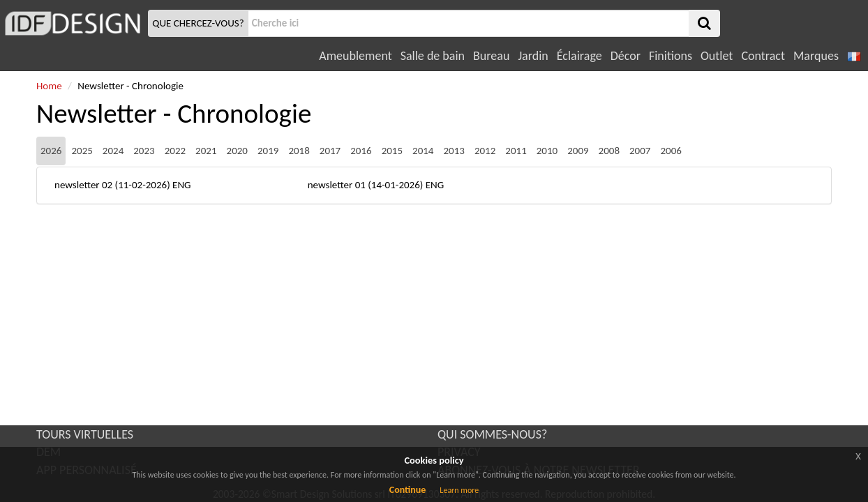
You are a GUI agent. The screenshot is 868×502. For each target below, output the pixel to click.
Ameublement (355, 56)
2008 (609, 151)
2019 (268, 151)
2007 (640, 151)
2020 (237, 151)
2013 (454, 151)
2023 (144, 151)
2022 (175, 151)
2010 (547, 151)
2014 (423, 151)
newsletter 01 (337, 185)
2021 (206, 151)
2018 (299, 151)
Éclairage (579, 56)
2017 (330, 151)
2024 (113, 151)
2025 (82, 151)
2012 (485, 151)
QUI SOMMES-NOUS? (492, 434)
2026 (51, 151)
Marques (816, 56)
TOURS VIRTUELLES (85, 434)
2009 (578, 151)
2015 (392, 151)
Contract (763, 56)
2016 (361, 151)
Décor (626, 56)
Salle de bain (433, 56)
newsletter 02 (83, 185)
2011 (516, 151)
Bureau (491, 56)
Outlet (717, 56)
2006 (671, 151)
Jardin (533, 56)
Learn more (459, 490)
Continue (408, 490)
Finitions (671, 56)
